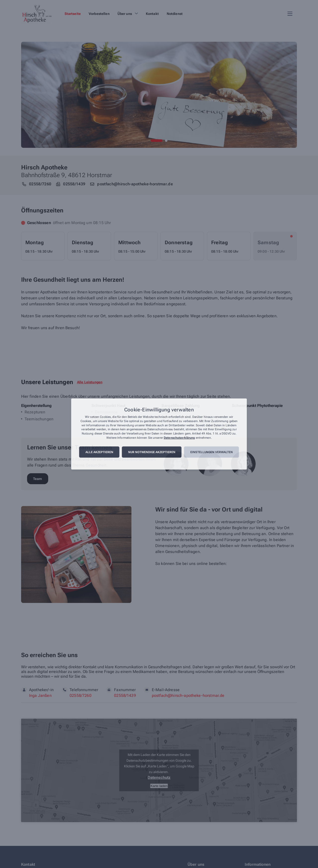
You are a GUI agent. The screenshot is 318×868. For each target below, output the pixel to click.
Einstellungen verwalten (212, 452)
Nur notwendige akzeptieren (152, 452)
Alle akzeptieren (99, 452)
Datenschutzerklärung (179, 438)
